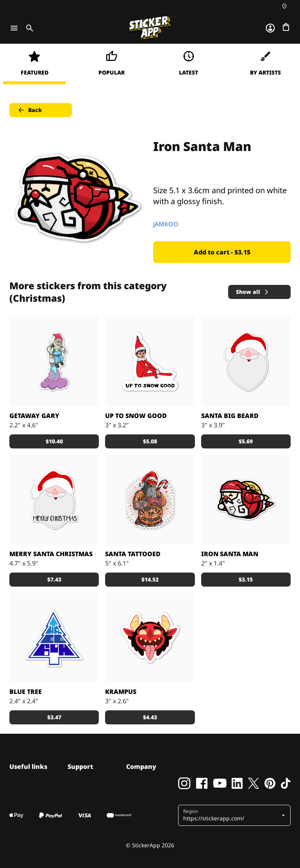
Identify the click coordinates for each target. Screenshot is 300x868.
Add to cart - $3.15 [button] (222, 252)
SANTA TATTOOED (133, 554)
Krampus (121, 692)
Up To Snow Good (136, 416)
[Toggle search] (28, 28)
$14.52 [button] (150, 579)
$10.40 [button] (54, 441)
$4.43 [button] (150, 717)
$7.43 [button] (54, 579)
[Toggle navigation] (14, 28)
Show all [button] (253, 292)
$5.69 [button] (246, 441)
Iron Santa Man (230, 554)
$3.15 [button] (246, 579)
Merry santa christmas (51, 554)
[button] (231, 815)
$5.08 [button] (150, 441)
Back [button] (29, 110)
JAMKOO (166, 224)
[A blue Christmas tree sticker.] (54, 638)
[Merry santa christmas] (54, 499)
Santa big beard (230, 416)
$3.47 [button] (54, 717)
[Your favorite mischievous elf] (150, 362)
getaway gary (34, 416)
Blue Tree (26, 692)
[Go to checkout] (286, 27)
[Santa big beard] (246, 362)
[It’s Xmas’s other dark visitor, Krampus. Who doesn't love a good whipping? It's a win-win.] (150, 638)
